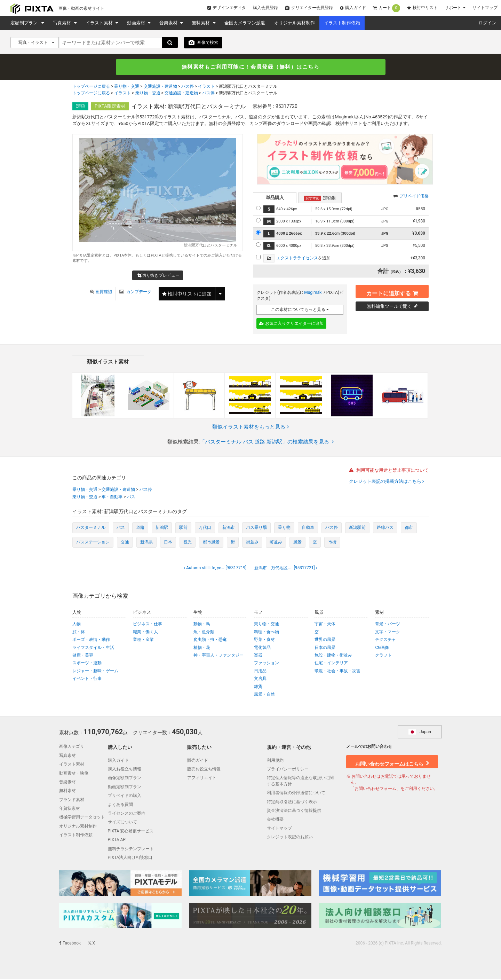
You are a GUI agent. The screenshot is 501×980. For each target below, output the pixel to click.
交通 (125, 542)
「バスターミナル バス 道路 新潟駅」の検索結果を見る (267, 442)
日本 (168, 542)
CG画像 (382, 648)
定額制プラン (25, 23)
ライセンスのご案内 (127, 814)
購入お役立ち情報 (125, 770)
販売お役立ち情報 (204, 770)
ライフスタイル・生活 (93, 648)
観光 (188, 542)
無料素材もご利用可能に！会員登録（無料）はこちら (250, 67)
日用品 (260, 672)
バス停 (188, 87)
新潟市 (229, 528)
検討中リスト (422, 8)
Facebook (70, 943)
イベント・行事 (87, 679)
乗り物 (284, 528)
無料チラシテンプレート (131, 849)
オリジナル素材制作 (295, 23)
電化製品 (262, 648)
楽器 (258, 656)
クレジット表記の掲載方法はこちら (386, 482)
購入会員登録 (265, 8)
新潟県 (146, 542)
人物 (77, 625)
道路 (140, 528)
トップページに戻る (91, 87)
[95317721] (285, 569)
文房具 (260, 679)
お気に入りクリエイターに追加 (291, 324)
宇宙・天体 (325, 625)
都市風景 (211, 542)
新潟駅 (162, 528)
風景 (297, 542)
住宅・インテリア (331, 664)
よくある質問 (120, 805)
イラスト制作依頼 (342, 23)
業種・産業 (143, 640)
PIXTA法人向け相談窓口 (130, 858)
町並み (276, 542)
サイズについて (122, 823)
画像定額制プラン (125, 778)
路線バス (385, 528)
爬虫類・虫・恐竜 (210, 640)
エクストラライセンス (297, 259)
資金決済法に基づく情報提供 (294, 811)
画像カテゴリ (72, 747)
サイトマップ (485, 8)
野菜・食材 (264, 640)
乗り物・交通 (127, 87)
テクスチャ (385, 640)
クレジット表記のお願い (290, 838)
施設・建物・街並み (333, 656)
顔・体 (79, 633)
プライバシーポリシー (288, 770)
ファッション (267, 664)
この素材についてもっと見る (300, 310)
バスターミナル (91, 528)
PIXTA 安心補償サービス (131, 832)
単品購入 (275, 198)
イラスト (206, 87)
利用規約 (275, 761)
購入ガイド (353, 8)
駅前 (183, 528)
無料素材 (201, 23)
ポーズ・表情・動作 (91, 640)
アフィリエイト (202, 778)
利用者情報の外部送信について (296, 793)
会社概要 (275, 820)
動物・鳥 (202, 625)
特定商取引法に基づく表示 (292, 802)
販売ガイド (198, 761)
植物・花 (202, 648)
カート (387, 8)
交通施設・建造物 (160, 87)
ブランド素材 (72, 800)
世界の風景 (325, 640)
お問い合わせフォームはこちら (392, 762)
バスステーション (93, 542)
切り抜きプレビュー (159, 276)
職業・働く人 (145, 633)
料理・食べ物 (267, 633)
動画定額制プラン (125, 787)
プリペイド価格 (411, 196)
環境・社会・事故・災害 (337, 672)
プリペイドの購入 (125, 796)
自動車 (308, 528)
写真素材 (62, 23)
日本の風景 (325, 648)
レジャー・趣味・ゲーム (95, 672)
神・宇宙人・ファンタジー (218, 656)
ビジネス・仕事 (148, 625)
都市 (409, 528)
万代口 (205, 528)
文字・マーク (388, 633)
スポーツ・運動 (87, 664)
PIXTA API (117, 840)
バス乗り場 (256, 528)
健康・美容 (83, 656)
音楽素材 (169, 23)
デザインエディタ (227, 8)
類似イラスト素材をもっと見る (250, 427)
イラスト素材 (100, 23)
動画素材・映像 (74, 774)
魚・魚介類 (204, 633)
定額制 (320, 198)
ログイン (487, 23)
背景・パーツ (388, 625)
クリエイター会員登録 (309, 8)
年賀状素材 (70, 809)
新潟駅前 (357, 528)
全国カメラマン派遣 (245, 23)
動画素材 (137, 23)
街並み (252, 542)
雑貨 (258, 687)
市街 (332, 542)
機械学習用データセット (82, 818)
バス (131, 497)
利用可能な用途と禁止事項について (389, 471)
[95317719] (217, 569)
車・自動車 (112, 497)
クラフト (383, 656)
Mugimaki (313, 293)
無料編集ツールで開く (392, 307)
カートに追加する (392, 292)
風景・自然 (264, 695)
